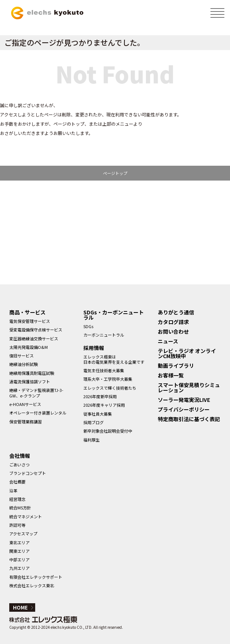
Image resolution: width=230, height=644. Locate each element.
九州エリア (19, 568)
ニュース (168, 341)
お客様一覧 (171, 375)
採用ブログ (94, 422)
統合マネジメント (26, 516)
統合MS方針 (20, 508)
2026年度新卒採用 (100, 396)
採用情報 (94, 348)
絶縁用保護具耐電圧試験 (32, 373)
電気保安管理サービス (30, 321)
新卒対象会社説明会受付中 (108, 431)
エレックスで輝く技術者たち (110, 388)
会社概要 (17, 482)
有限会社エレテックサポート (36, 577)
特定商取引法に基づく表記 (189, 419)
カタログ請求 (173, 322)
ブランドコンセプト (28, 473)
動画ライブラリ (176, 366)
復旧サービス (21, 356)
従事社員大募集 (98, 414)
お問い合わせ (173, 331)
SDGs (88, 326)
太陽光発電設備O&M (29, 347)
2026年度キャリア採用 (104, 405)
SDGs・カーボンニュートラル (114, 315)
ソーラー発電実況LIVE (184, 400)
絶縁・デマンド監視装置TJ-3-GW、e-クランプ (36, 393)
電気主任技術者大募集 (104, 370)
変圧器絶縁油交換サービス (34, 338)
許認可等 (17, 525)
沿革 (13, 491)
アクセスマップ (23, 534)
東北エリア (19, 542)
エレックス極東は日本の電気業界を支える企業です (114, 359)
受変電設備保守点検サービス (36, 330)
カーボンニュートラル (104, 335)
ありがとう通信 (176, 312)
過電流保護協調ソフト (30, 382)
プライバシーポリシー (184, 409)
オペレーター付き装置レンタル (38, 413)
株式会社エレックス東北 (32, 585)
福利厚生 (91, 440)
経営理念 (17, 499)
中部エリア (19, 559)
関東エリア (19, 551)
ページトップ (115, 173)
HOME (20, 607)
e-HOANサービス (25, 404)
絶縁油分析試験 (24, 364)
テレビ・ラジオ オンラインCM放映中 (187, 353)
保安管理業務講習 (26, 422)
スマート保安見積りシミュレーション (189, 387)
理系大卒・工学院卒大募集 (108, 379)
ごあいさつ (19, 465)
